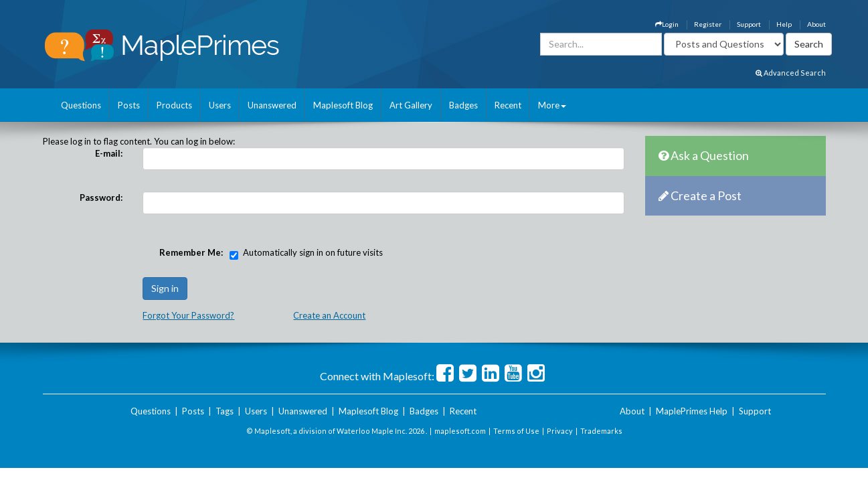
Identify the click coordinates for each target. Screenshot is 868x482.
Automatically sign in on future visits (313, 252)
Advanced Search (791, 73)
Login (667, 24)
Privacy (560, 431)
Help (784, 24)
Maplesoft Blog (343, 105)
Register (708, 24)
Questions (81, 105)
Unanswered (272, 105)
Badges (463, 105)
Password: (101, 197)
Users (220, 105)
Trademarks (601, 431)
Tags (225, 411)
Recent (508, 105)
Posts (129, 105)
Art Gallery (411, 105)
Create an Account (329, 315)
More (552, 105)
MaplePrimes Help (692, 411)
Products (174, 105)
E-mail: (109, 153)
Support (749, 24)
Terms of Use (516, 431)
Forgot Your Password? (188, 315)
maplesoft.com (460, 431)
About (816, 24)
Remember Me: (191, 252)
